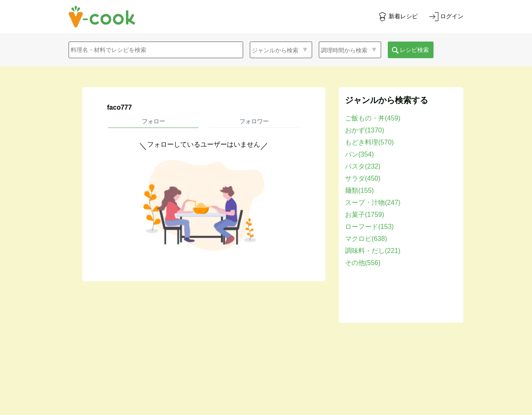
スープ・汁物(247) (373, 203)
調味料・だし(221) (373, 251)
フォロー (153, 121)
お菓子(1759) (365, 215)
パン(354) (359, 154)
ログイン (452, 16)
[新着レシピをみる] (398, 17)
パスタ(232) (363, 166)
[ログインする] (446, 17)
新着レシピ (403, 16)
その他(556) (363, 263)
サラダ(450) (363, 178)
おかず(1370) (365, 130)
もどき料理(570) (369, 142)
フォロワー (254, 121)
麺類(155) (359, 190)
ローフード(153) (369, 227)
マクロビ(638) (366, 239)
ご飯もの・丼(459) (373, 118)
